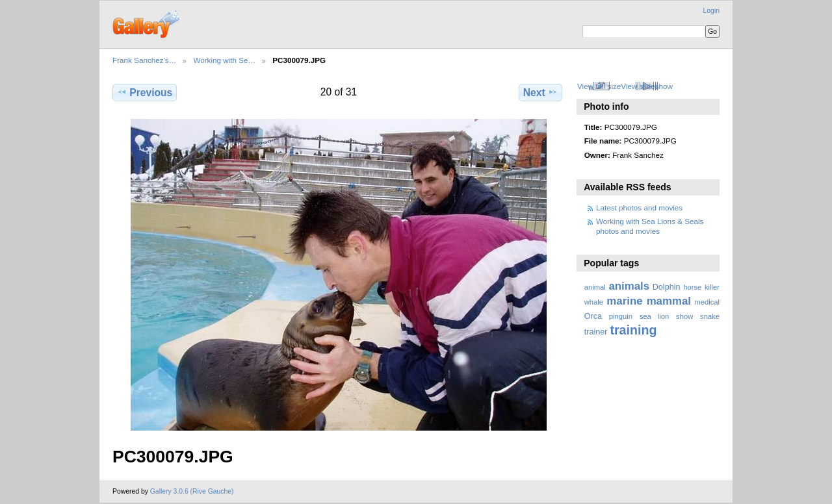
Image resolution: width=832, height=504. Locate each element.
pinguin (621, 316)
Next (540, 92)
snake (710, 316)
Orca (593, 316)
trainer (596, 332)
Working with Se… (224, 60)
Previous (145, 92)
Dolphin (667, 287)
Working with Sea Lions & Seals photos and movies (650, 226)
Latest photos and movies (639, 208)
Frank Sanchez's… (144, 60)
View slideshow (647, 86)
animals (629, 286)
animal (595, 287)
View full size (599, 86)
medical (707, 302)
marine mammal (649, 301)
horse (692, 287)
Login (711, 11)
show (684, 316)
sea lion (655, 316)
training (633, 330)
